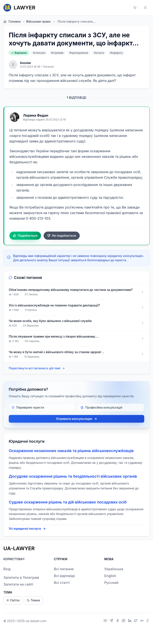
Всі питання (64, 569)
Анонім (25, 63)
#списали (39, 53)
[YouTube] (106, 621)
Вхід (7, 569)
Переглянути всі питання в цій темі (37, 368)
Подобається (25, 236)
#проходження (79, 53)
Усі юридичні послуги (27, 529)
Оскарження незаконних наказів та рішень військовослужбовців (71, 451)
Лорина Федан (36, 115)
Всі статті (62, 583)
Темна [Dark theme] (33, 600)
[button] (135, 8)
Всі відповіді (64, 576)
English (110, 576)
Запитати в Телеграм (21, 577)
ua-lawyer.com (36, 621)
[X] (136, 621)
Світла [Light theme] (13, 600)
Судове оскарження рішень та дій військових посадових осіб (68, 502)
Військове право (36, 22)
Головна (12, 22)
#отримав (57, 53)
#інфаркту (116, 53)
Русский (111, 583)
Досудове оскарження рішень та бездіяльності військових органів (73, 476)
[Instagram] (124, 621)
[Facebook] (118, 621)
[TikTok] (148, 621)
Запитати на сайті (18, 584)
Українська (114, 569)
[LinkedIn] (130, 621)
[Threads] (142, 621)
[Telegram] (112, 621)
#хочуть (99, 53)
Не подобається (62, 236)
